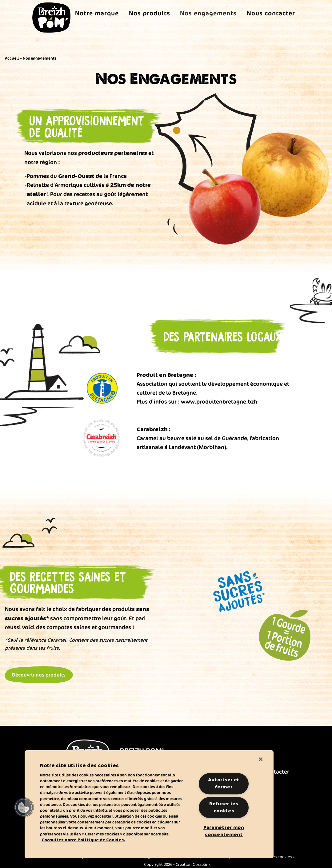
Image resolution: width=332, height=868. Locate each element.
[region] (149, 804)
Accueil (12, 58)
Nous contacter (271, 13)
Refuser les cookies (224, 807)
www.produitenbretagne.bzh (219, 401)
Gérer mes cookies (275, 854)
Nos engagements (208, 13)
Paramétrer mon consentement (224, 831)
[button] (24, 807)
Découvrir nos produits (39, 671)
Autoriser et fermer (224, 784)
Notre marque (97, 13)
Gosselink (202, 862)
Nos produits (150, 13)
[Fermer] (261, 759)
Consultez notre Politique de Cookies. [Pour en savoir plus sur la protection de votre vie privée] (83, 840)
